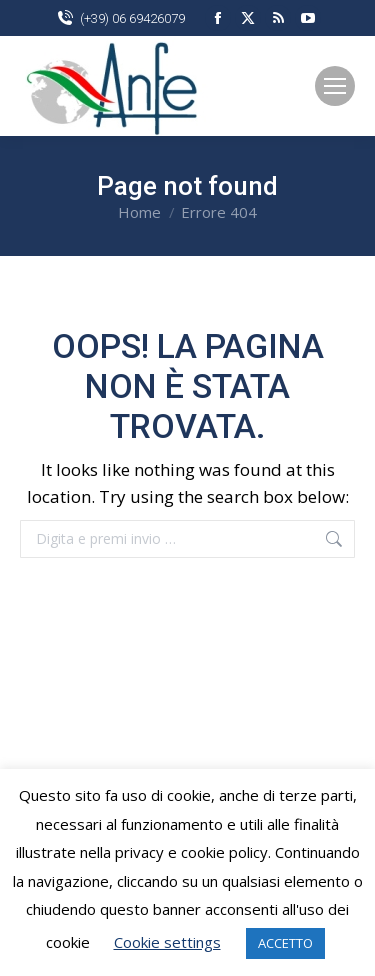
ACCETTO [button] (285, 943)
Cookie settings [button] (167, 942)
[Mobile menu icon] (335, 86)
